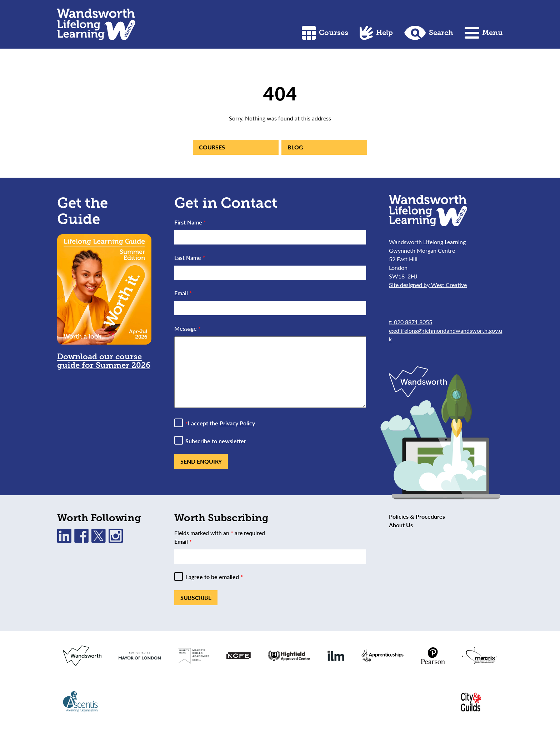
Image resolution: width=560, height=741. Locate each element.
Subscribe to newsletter (216, 441)
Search (429, 33)
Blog (295, 147)
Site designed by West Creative (428, 285)
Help (376, 33)
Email (183, 293)
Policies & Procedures (417, 516)
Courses (325, 33)
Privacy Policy (237, 423)
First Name (190, 222)
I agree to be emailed (214, 577)
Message (187, 328)
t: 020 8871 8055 (411, 322)
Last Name (190, 258)
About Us (401, 525)
